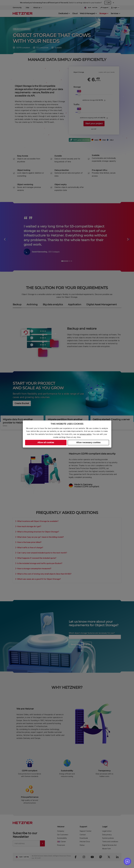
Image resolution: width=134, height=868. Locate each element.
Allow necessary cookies (88, 442)
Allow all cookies (46, 442)
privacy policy (86, 434)
